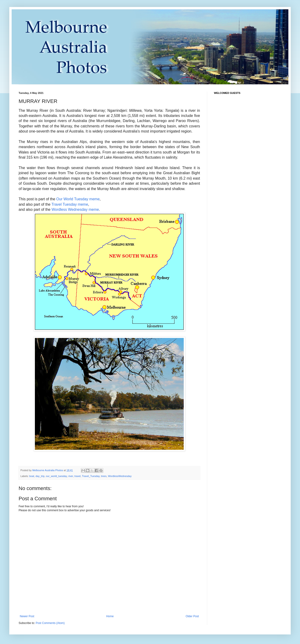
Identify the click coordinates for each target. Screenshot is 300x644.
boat (32, 476)
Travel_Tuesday (91, 476)
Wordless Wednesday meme (75, 210)
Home (110, 616)
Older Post (192, 616)
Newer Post (27, 616)
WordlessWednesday (120, 476)
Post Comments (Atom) (50, 623)
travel (77, 476)
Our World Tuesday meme (78, 199)
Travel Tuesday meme (70, 204)
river (71, 476)
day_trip (40, 476)
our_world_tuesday (56, 476)
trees (104, 476)
